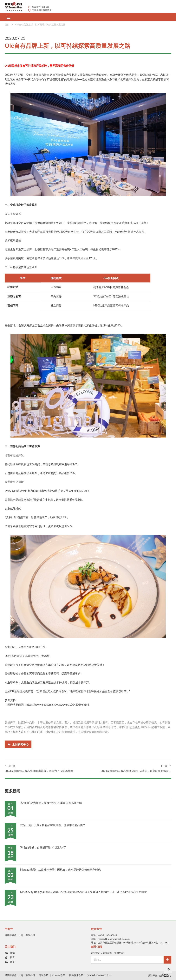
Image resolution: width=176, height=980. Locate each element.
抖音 (12, 957)
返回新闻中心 (18, 744)
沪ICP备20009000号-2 (99, 975)
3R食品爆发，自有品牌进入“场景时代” (43, 847)
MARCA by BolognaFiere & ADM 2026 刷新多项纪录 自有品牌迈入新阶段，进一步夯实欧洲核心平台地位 (84, 892)
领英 (12, 962)
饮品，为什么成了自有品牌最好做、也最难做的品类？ (53, 825)
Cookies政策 (59, 975)
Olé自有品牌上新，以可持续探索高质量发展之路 (40, 24)
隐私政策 (44, 975)
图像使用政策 (76, 975)
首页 (7, 24)
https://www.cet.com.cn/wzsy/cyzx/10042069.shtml (58, 705)
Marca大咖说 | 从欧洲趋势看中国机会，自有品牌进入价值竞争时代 (60, 870)
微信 (12, 953)
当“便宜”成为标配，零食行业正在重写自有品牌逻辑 (51, 803)
